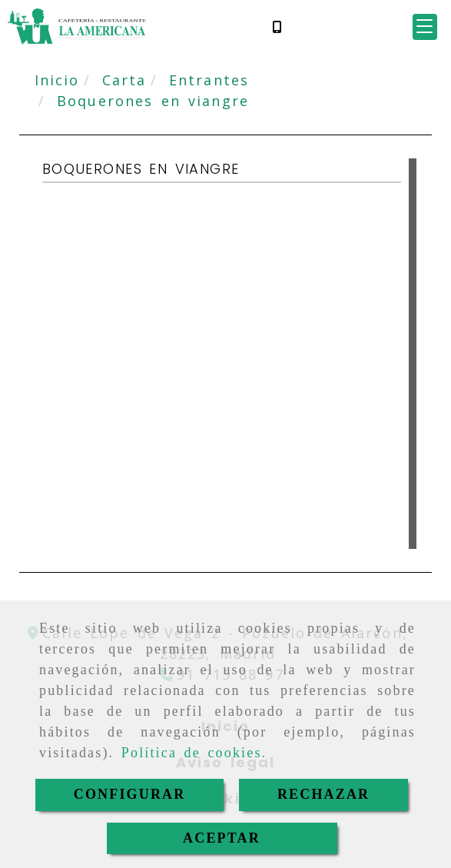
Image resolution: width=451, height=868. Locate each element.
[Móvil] (277, 27)
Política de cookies (192, 753)
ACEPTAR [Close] (222, 838)
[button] (425, 27)
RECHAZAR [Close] (323, 794)
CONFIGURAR (130, 794)
